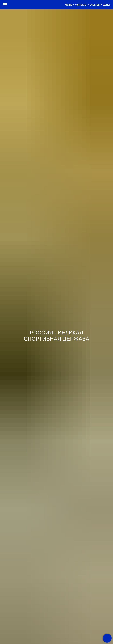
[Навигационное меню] (5, 5)
